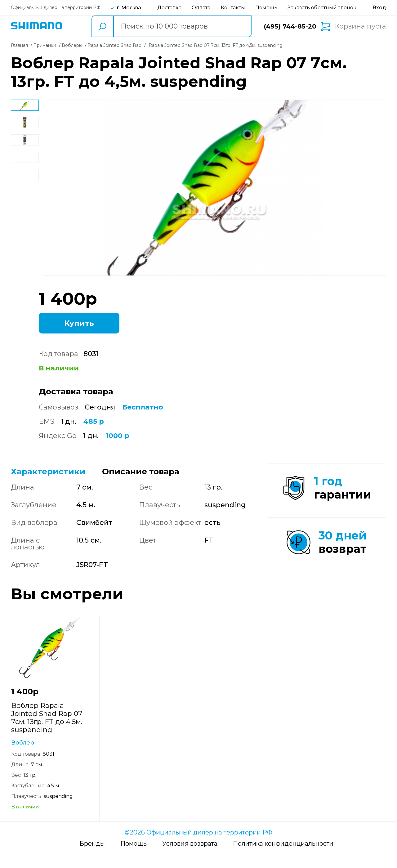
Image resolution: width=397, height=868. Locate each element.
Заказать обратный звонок (322, 8)
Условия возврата (190, 857)
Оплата (201, 8)
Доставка (169, 8)
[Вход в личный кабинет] (379, 8)
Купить (79, 323)
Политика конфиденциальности (283, 857)
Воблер (23, 756)
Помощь (266, 8)
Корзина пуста (360, 26)
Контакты (233, 8)
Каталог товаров (75, 26)
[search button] (102, 26)
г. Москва (129, 8)
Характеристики (48, 472)
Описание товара (141, 472)
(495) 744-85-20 (290, 26)
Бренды (92, 857)
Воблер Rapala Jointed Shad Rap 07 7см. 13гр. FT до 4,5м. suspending (47, 731)
